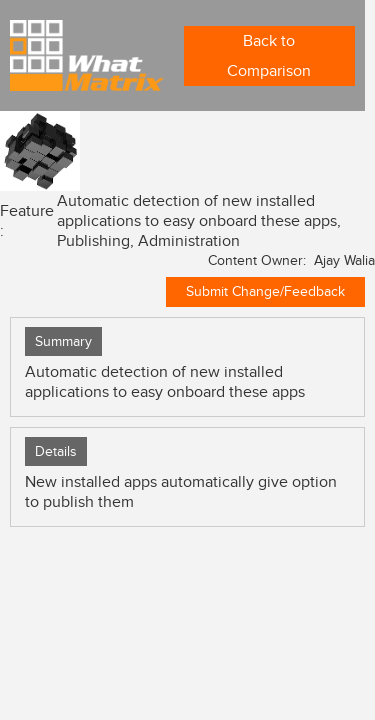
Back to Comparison (269, 56)
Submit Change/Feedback (265, 291)
